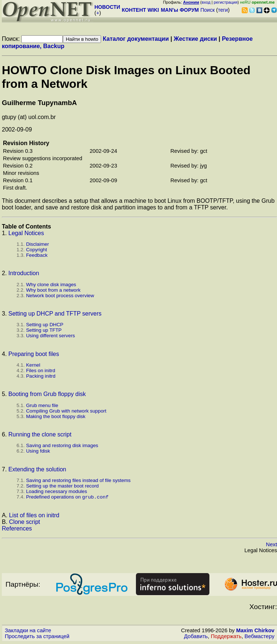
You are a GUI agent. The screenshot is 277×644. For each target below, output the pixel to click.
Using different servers (51, 336)
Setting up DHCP (45, 325)
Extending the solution (37, 469)
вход (206, 2)
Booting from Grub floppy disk (47, 394)
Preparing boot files (34, 354)
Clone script (25, 523)
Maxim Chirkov (255, 631)
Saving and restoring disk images (62, 445)
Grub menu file (42, 405)
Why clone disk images (51, 285)
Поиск (207, 10)
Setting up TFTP (44, 330)
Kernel (33, 365)
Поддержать (226, 637)
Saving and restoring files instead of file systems (78, 480)
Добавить (196, 637)
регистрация (226, 2)
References (17, 529)
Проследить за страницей (37, 637)
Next (271, 545)
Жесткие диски (195, 39)
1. (5, 233)
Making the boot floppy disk (56, 416)
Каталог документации (136, 39)
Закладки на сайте (28, 631)
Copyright (37, 250)
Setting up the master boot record (62, 486)
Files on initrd (41, 370)
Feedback (37, 255)
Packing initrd (41, 376)
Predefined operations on (67, 498)
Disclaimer (37, 244)
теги (223, 10)
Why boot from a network (53, 290)
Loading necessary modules (57, 491)
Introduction (24, 273)
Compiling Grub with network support (66, 411)
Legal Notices (26, 233)
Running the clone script (40, 434)
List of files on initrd (34, 516)
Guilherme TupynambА (39, 103)
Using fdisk (38, 451)
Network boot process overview (60, 296)
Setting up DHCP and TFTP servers (55, 314)
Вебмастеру (260, 637)
